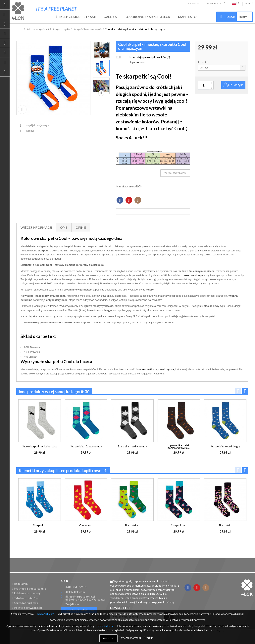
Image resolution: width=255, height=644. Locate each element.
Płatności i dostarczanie (29, 588)
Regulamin (20, 584)
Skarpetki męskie (61, 29)
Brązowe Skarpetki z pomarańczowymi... (179, 447)
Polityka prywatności (27, 608)
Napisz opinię (137, 62)
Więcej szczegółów (175, 173)
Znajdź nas (72, 604)
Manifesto (187, 17)
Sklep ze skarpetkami (77, 17)
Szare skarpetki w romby (132, 446)
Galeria (110, 17)
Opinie (81, 227)
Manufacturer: (125, 186)
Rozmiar (204, 62)
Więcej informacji (36, 227)
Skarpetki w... (132, 525)
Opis (64, 227)
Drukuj (30, 131)
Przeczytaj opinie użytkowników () (149, 57)
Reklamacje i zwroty (26, 593)
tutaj (217, 630)
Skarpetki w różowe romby (86, 446)
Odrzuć (149, 638)
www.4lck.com (46, 614)
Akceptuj (108, 638)
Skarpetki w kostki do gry (225, 446)
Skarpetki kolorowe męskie (88, 29)
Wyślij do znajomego (38, 125)
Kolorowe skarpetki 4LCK (147, 17)
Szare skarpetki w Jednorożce (40, 446)
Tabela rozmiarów (25, 598)
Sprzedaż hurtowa (25, 603)
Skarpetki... (40, 525)
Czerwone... (86, 525)
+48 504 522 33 (76, 587)
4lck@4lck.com (75, 592)
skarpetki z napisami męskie (158, 369)
